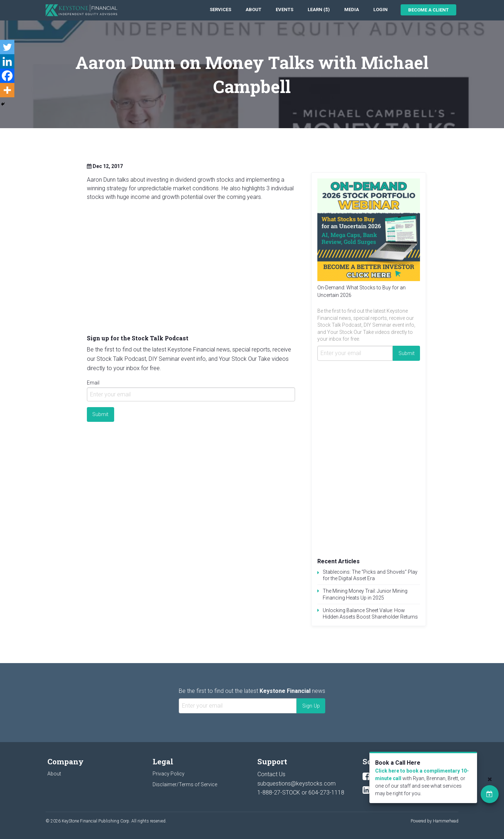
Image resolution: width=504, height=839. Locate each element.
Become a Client (428, 10)
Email (93, 383)
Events (284, 10)
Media (352, 10)
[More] (7, 90)
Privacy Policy (169, 774)
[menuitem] (220, 10)
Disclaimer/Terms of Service (185, 784)
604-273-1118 (326, 793)
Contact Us (271, 774)
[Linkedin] (7, 61)
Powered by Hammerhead (435, 821)
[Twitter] (7, 47)
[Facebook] (7, 76)
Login (381, 10)
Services (220, 10)
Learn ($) (319, 10)
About (253, 10)
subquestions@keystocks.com (297, 784)
